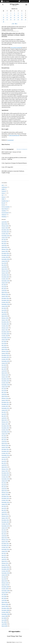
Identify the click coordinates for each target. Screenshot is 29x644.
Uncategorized (5, 213)
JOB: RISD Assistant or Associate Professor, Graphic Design (13, 172)
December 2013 (5, 496)
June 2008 (4, 620)
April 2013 (4, 512)
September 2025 (6, 236)
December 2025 (5, 230)
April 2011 (4, 559)
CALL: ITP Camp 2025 (7, 167)
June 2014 (4, 485)
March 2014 (4, 491)
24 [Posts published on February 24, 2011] (15, 19)
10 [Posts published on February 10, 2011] (15, 15)
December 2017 (5, 402)
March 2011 (4, 561)
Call (3, 185)
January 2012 (5, 542)
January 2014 (5, 494)
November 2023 (5, 277)
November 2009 (5, 587)
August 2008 (5, 616)
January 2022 (5, 320)
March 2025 (4, 247)
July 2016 (4, 436)
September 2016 (6, 432)
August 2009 (5, 593)
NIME (3, 199)
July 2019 (4, 365)
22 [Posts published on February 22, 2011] (7, 19)
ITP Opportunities (15, 4)
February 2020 (5, 351)
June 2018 (4, 391)
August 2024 (5, 261)
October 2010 (5, 571)
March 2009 (4, 602)
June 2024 (4, 263)
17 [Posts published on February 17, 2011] (15, 17)
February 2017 (5, 422)
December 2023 (5, 275)
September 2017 (6, 408)
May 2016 (4, 440)
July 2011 (4, 553)
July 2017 (4, 412)
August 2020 (5, 340)
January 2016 (5, 447)
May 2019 (4, 369)
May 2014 (4, 487)
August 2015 (5, 457)
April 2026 (4, 222)
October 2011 (5, 547)
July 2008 (4, 618)
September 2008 (6, 614)
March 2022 (4, 316)
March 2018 (4, 396)
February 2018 (5, 398)
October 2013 (5, 500)
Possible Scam (5, 201)
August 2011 (5, 551)
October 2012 (5, 524)
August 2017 (5, 410)
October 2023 (5, 279)
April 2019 (4, 371)
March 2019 (4, 373)
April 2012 (4, 536)
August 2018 (5, 387)
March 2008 (4, 626)
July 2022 (4, 308)
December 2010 (5, 567)
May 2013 (4, 510)
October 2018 (5, 383)
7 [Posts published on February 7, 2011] (3, 15)
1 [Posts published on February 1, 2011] (7, 13)
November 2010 (5, 569)
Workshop (4, 217)
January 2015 (5, 471)
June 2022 (4, 310)
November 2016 (5, 428)
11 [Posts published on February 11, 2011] (18, 15)
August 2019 (5, 363)
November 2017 (5, 404)
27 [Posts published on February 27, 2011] (26, 19)
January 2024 (5, 273)
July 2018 (4, 389)
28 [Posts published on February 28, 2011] (3, 22)
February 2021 (5, 328)
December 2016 (5, 426)
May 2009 (4, 598)
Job (2, 195)
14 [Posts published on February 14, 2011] (3, 17)
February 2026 (5, 226)
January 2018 (5, 400)
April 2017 (4, 418)
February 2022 (5, 318)
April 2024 (4, 267)
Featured (4, 191)
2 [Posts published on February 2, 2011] (11, 13)
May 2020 (4, 345)
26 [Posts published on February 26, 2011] (22, 19)
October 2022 (5, 302)
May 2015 (4, 463)
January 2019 (5, 377)
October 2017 (5, 406)
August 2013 (5, 504)
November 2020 (5, 334)
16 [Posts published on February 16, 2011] (11, 17)
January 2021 (5, 330)
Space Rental (5, 209)
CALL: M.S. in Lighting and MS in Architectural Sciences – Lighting (14, 158)
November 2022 (5, 300)
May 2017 (4, 416)
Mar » (16, 24)
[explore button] (20, 1)
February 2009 (5, 604)
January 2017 (5, 424)
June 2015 (4, 461)
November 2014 (5, 475)
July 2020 (4, 341)
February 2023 (5, 294)
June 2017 (4, 414)
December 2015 (5, 449)
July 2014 (4, 483)
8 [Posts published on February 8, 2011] (7, 15)
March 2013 (4, 514)
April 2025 (4, 245)
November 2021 (5, 324)
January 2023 (5, 296)
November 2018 (5, 381)
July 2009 (4, 595)
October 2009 (5, 589)
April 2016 (4, 442)
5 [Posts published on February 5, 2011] (22, 13)
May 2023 (4, 289)
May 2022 (4, 312)
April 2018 (4, 394)
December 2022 (5, 298)
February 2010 (5, 583)
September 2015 (6, 455)
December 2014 (5, 473)
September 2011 (6, 549)
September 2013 (6, 502)
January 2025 (5, 251)
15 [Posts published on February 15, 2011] (7, 17)
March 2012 (4, 538)
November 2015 (5, 451)
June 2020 (4, 343)
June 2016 (4, 438)
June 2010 (4, 579)
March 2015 (4, 467)
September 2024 (6, 259)
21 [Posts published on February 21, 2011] (3, 19)
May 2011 (4, 557)
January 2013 (5, 518)
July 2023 (4, 285)
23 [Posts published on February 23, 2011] (11, 19)
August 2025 (5, 238)
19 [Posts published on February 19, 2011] (22, 17)
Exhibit (3, 189)
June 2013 (4, 508)
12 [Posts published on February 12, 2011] (22, 15)
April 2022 (4, 314)
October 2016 (5, 430)
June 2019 (4, 367)
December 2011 (5, 544)
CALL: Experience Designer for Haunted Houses (14, 163)
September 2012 (6, 526)
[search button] (3, 5)
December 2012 (5, 520)
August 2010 (5, 575)
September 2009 (6, 591)
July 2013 (4, 506)
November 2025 (5, 232)
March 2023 (4, 292)
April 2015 (4, 465)
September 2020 (6, 338)
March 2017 (4, 420)
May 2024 (4, 265)
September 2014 (6, 479)
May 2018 (4, 392)
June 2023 (4, 287)
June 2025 (4, 241)
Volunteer (4, 215)
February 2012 (5, 540)
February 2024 (5, 271)
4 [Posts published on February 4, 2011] (18, 13)
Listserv (3, 197)
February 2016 (5, 445)
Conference (4, 187)
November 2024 (5, 255)
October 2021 (5, 326)
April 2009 (4, 600)
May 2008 (4, 622)
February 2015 (5, 469)
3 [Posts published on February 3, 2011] (14, 13)
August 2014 (5, 481)
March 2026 (4, 224)
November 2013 (5, 498)
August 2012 (5, 528)
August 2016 (5, 434)
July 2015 (4, 459)
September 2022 (6, 304)
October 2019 (5, 359)
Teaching (4, 211)
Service (3, 205)
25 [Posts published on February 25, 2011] (18, 19)
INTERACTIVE (25, 2)
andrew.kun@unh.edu (14, 135)
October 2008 (5, 612)
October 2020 (5, 336)
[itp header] (15, 1)
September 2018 (6, 385)
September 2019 (6, 361)
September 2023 (6, 281)
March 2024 (4, 269)
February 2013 (5, 516)
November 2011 (5, 545)
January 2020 (5, 353)
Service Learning (6, 207)
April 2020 (4, 347)
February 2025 (5, 249)
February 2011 (5, 563)
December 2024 (5, 253)
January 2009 (5, 606)
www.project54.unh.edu (16, 47)
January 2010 (5, 585)
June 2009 (4, 596)
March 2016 (4, 443)
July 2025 (4, 239)
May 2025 (4, 243)
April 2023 (4, 290)
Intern (3, 193)
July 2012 (4, 530)
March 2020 (4, 349)
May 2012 (4, 534)
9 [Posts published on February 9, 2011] (11, 15)
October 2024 (5, 257)
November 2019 (5, 357)
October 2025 (5, 234)
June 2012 (4, 532)
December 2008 (5, 608)
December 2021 (5, 322)
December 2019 (5, 355)
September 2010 (6, 573)
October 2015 (5, 453)
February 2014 (5, 493)
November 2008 (5, 610)
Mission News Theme (11, 642)
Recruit (3, 203)
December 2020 (5, 332)
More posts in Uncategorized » (22, 149)
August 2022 (5, 306)
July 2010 (4, 577)
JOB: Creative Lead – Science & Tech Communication (11, 153)
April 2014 (4, 489)
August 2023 (5, 283)
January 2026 (5, 228)
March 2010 (4, 581)
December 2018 (5, 379)
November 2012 (5, 522)
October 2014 (5, 477)
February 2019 (5, 375)
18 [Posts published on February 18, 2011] (18, 17)
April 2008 (4, 624)
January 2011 (5, 565)
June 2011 (4, 555)
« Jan (13, 24)
